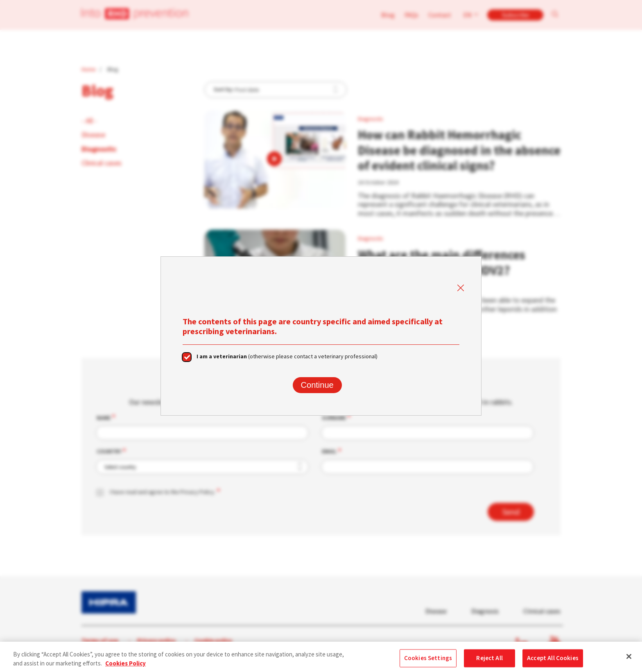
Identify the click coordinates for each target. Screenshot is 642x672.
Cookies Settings (428, 661)
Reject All (489, 661)
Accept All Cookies (553, 661)
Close (460, 288)
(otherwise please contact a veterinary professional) (287, 356)
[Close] (629, 660)
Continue (317, 385)
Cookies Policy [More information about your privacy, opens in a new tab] (125, 667)
